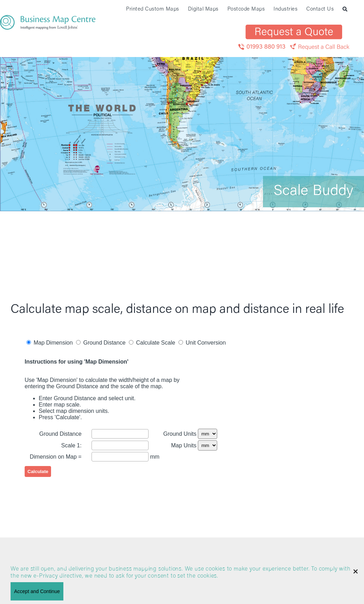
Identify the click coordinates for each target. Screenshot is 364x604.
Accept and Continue (37, 591)
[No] (355, 571)
